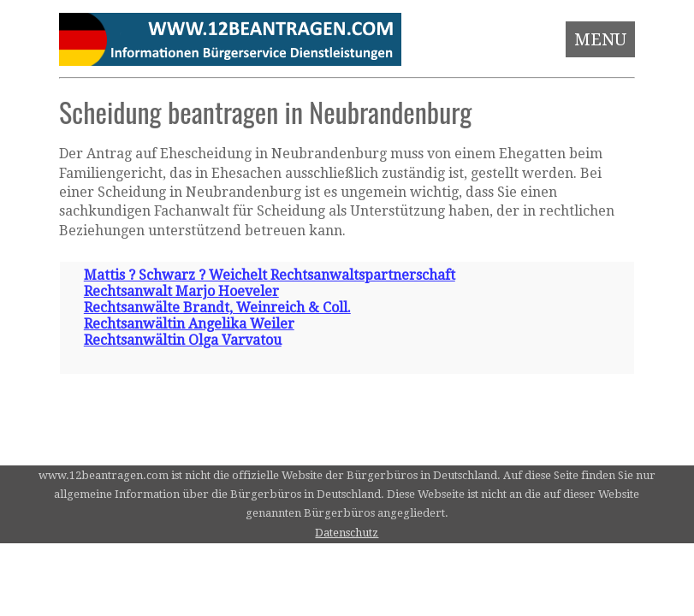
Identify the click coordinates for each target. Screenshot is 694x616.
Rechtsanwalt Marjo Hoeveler (181, 291)
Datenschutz (347, 533)
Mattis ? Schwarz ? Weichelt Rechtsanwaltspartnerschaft (270, 275)
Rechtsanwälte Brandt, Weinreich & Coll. (217, 308)
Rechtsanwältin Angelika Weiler (189, 324)
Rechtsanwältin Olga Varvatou (183, 340)
